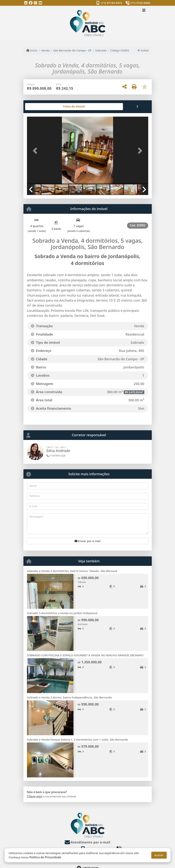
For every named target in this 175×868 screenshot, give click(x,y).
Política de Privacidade (45, 857)
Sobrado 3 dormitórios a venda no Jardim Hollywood (62, 613)
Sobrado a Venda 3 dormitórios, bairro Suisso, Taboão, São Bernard (72, 571)
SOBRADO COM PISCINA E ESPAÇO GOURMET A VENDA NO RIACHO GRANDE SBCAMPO (85, 655)
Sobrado (101, 50)
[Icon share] (26, 3)
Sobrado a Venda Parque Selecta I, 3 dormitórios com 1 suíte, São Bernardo (78, 739)
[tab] (39, 107)
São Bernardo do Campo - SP (72, 50)
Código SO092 (120, 50)
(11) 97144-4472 (112, 3)
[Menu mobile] (88, 23)
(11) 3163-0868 (140, 3)
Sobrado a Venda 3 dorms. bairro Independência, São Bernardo (69, 697)
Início (32, 50)
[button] (36, 151)
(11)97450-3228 (56, 456)
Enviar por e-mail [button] (88, 541)
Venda (45, 50)
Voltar (143, 50)
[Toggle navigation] (144, 11)
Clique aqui (35, 796)
